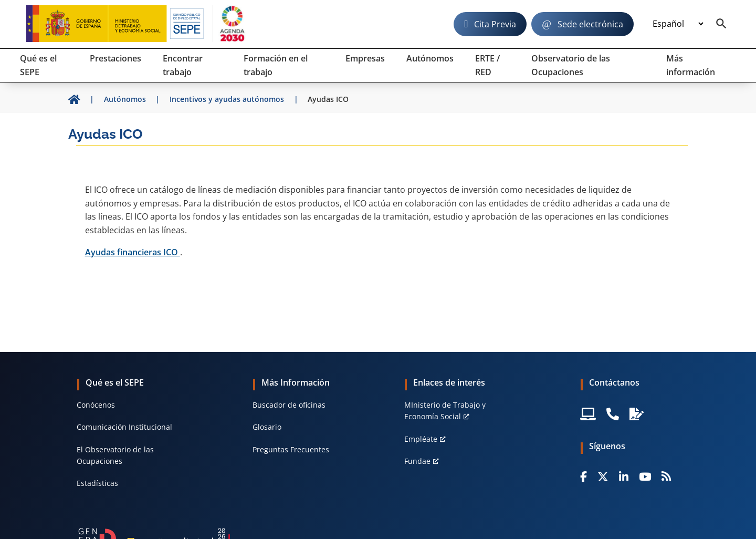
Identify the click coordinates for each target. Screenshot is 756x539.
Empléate (421, 439)
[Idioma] (678, 24)
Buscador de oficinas (289, 405)
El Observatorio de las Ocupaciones (115, 455)
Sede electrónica (590, 24)
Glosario (267, 427)
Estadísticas (97, 483)
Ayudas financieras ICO (133, 252)
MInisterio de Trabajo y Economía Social (445, 411)
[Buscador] (721, 24)
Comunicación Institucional (124, 427)
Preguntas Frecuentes (291, 449)
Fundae (417, 461)
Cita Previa (495, 24)
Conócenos (96, 405)
